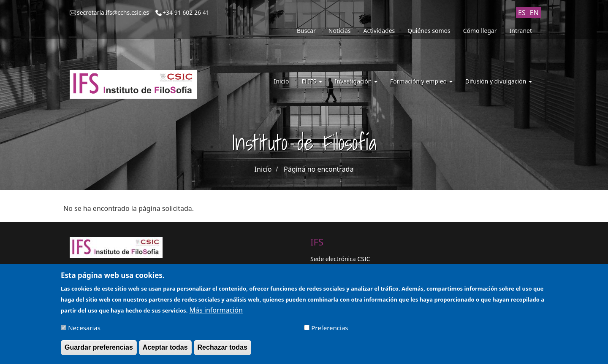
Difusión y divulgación (499, 81)
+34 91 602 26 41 (186, 12)
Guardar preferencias (99, 350)
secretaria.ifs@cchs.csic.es (113, 12)
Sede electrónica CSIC (340, 259)
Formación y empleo (421, 81)
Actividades (379, 31)
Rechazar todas (223, 350)
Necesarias (84, 331)
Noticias (340, 31)
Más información (216, 313)
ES (522, 13)
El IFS (312, 81)
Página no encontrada (319, 169)
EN (534, 13)
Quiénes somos (429, 31)
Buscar (306, 31)
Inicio (282, 81)
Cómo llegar (480, 31)
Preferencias (330, 331)
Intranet (521, 31)
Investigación (356, 81)
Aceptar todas (165, 350)
